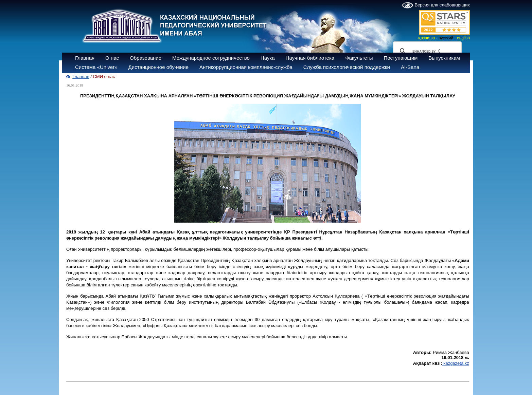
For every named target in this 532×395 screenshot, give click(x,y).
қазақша (427, 38)
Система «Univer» (96, 67)
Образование (146, 58)
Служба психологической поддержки (347, 67)
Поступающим (401, 58)
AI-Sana (410, 67)
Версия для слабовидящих (436, 5)
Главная (85, 58)
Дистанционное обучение (158, 67)
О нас (112, 58)
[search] (426, 51)
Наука (268, 58)
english (463, 38)
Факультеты (359, 58)
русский (446, 38)
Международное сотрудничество (211, 58)
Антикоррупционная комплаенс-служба (246, 67)
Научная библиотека (310, 58)
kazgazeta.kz (456, 363)
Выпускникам (444, 58)
